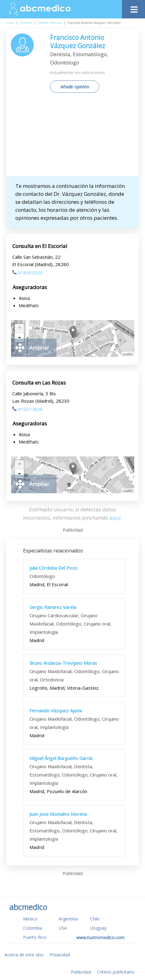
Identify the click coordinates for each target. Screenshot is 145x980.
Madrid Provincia (50, 23)
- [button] (19, 338)
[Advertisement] (72, 137)
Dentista (26, 23)
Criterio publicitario (116, 972)
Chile (95, 919)
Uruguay (98, 928)
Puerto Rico (35, 937)
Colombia (33, 928)
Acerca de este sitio (24, 955)
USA (63, 928)
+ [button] (20, 328)
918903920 (27, 273)
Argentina (68, 919)
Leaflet (128, 354)
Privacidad (60, 955)
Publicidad (81, 972)
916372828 (27, 409)
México (30, 919)
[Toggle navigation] (133, 8)
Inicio (10, 23)
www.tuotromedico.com (100, 937)
